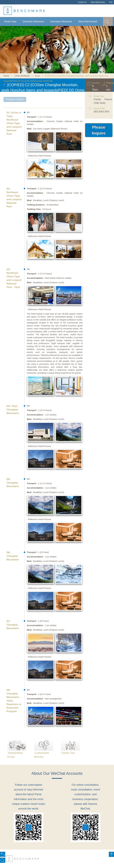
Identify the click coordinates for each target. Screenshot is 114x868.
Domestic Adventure (33, 21)
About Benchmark (98, 2)
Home (6, 76)
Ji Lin (37, 76)
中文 (111, 2)
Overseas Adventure (61, 21)
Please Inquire (99, 130)
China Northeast (22, 76)
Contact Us (82, 2)
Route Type (10, 21)
